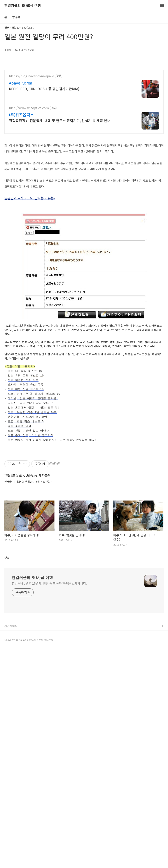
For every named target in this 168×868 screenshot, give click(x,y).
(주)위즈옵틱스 (21, 115)
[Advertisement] (84, 169)
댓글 (7, 776)
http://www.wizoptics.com (29, 108)
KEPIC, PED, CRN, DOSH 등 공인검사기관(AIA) (44, 89)
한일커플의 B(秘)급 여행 (23, 6)
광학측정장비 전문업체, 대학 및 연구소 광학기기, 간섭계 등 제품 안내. (60, 120)
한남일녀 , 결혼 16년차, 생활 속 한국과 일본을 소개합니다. (49, 802)
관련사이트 (11, 845)
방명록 (16, 17)
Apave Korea (21, 83)
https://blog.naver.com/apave (31, 76)
